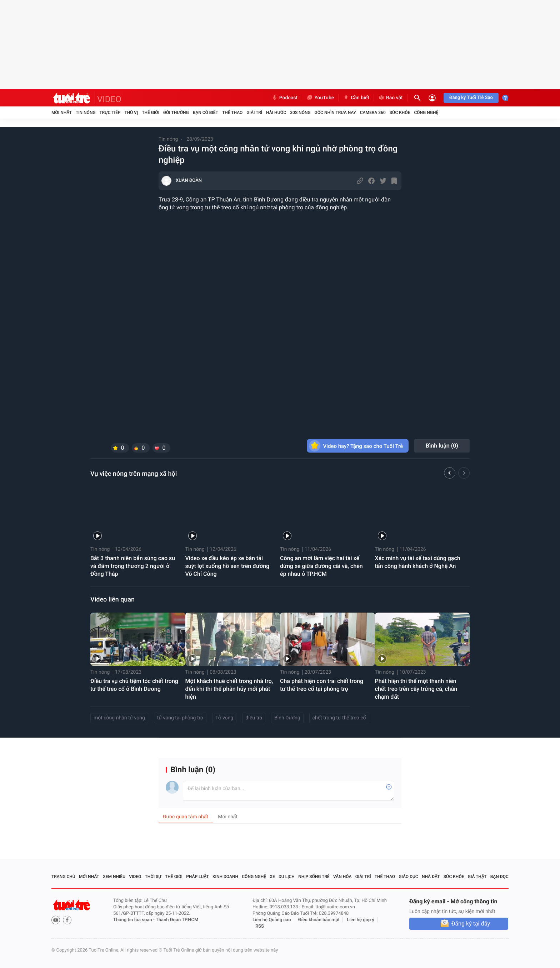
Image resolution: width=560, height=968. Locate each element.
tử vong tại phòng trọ (180, 718)
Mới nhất (62, 113)
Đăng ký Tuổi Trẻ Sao (471, 98)
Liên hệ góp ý (361, 920)
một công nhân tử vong (119, 718)
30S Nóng (300, 113)
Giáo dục (408, 877)
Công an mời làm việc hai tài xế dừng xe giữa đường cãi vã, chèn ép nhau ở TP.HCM (321, 566)
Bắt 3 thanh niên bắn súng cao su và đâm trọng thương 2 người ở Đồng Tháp (133, 566)
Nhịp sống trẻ (314, 877)
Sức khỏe (400, 113)
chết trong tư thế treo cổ (339, 718)
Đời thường (176, 113)
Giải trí (254, 113)
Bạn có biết (206, 113)
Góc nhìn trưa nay (335, 113)
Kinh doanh (225, 877)
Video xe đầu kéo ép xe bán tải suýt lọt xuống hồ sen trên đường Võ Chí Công (227, 566)
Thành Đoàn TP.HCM (177, 920)
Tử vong (224, 718)
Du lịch (287, 877)
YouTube (320, 98)
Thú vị (131, 113)
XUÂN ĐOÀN (189, 181)
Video (135, 877)
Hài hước (276, 113)
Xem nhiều (114, 877)
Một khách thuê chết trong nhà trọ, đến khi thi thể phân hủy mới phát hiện (229, 689)
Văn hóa (342, 877)
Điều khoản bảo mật (319, 920)
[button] (450, 474)
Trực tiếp (110, 113)
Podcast (285, 98)
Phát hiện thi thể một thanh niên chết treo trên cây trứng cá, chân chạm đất (416, 689)
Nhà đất (431, 877)
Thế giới (151, 113)
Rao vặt (391, 98)
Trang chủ (63, 877)
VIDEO (109, 99)
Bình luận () (442, 446)
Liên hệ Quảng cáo (272, 920)
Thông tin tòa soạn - (134, 920)
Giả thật (477, 877)
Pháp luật (197, 877)
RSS (260, 926)
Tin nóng (86, 113)
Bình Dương (287, 718)
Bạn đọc (499, 877)
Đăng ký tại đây (471, 924)
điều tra (254, 718)
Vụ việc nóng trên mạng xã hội (134, 474)
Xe (272, 877)
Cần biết (356, 98)
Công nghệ (426, 113)
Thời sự (153, 877)
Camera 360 (373, 113)
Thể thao (232, 113)
